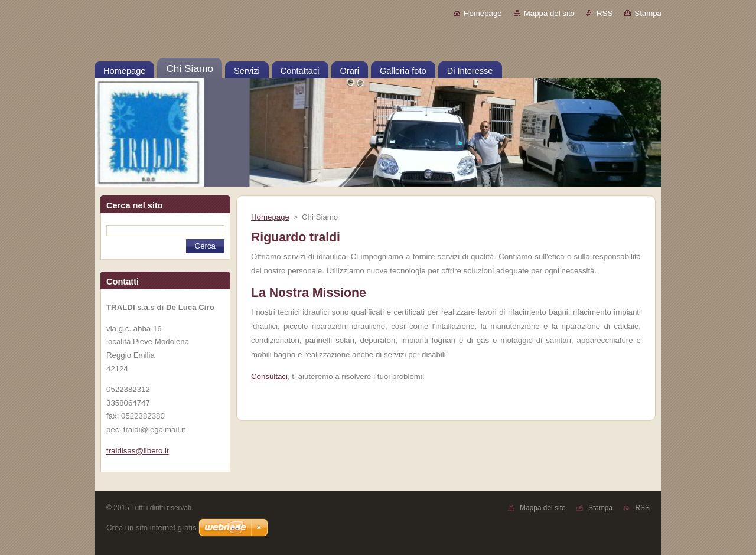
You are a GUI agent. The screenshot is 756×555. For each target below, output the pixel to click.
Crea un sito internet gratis (151, 528)
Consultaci (269, 376)
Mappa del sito (549, 13)
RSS (605, 13)
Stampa (648, 13)
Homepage (483, 13)
